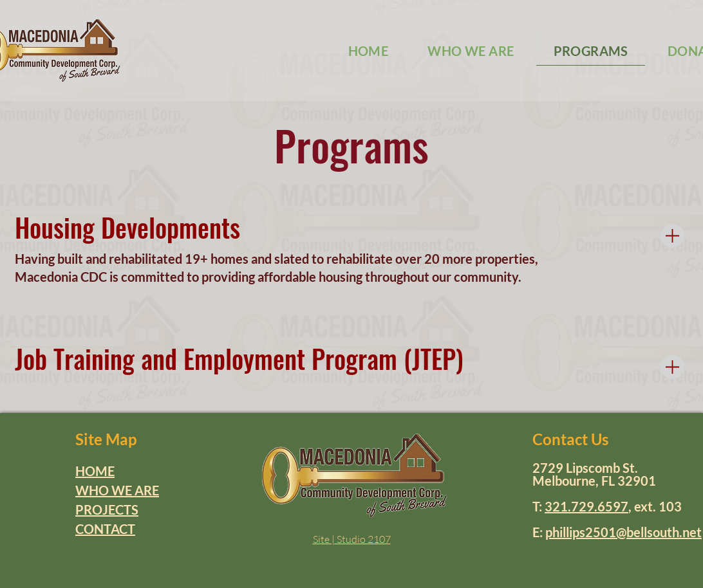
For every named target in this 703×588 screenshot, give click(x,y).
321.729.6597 (586, 506)
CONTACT (105, 529)
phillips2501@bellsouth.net (623, 532)
